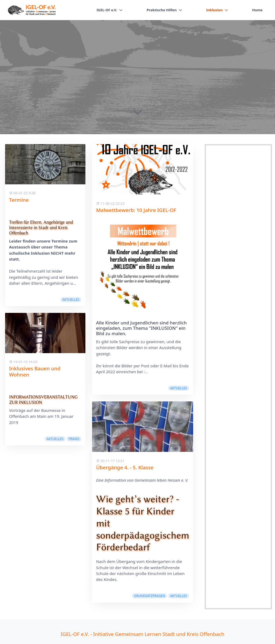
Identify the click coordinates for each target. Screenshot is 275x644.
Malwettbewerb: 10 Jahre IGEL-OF (136, 210)
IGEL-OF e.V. (107, 10)
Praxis (74, 439)
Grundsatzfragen (149, 596)
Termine (19, 200)
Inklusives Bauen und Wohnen (35, 371)
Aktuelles (71, 300)
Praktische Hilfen (162, 10)
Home (257, 10)
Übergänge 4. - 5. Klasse (125, 467)
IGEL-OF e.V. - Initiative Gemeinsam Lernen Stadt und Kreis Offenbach (142, 634)
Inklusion (214, 10)
